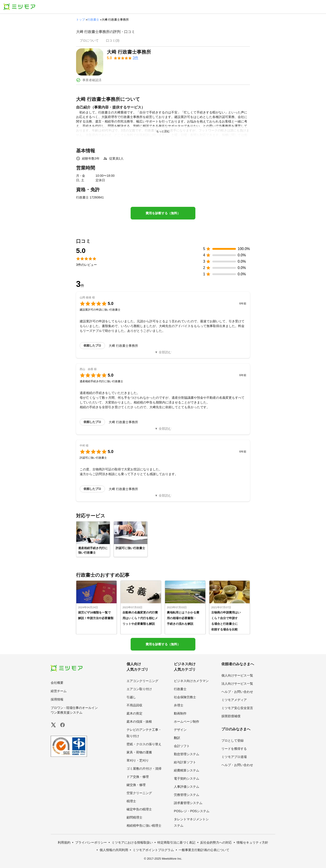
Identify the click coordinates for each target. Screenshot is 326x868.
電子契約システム (187, 778)
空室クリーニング (139, 793)
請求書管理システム (188, 803)
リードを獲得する (234, 749)
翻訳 (177, 738)
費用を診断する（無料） (163, 213)
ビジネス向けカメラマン (191, 681)
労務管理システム (187, 795)
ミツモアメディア (234, 700)
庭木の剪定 (134, 713)
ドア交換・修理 (138, 777)
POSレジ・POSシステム (192, 811)
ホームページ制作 (187, 722)
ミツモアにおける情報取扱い (132, 842)
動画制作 (180, 713)
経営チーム (59, 691)
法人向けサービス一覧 (237, 684)
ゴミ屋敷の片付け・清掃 (144, 769)
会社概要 (57, 683)
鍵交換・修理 (136, 785)
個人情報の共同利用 (114, 850)
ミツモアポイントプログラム (153, 850)
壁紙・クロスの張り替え (144, 744)
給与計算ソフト (185, 762)
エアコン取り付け (139, 689)
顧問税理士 (134, 817)
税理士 (131, 801)
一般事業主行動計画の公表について (204, 850)
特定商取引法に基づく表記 (176, 842)
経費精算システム (187, 770)
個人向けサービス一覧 (237, 675)
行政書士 (93, 20)
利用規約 (64, 842)
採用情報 (57, 699)
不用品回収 (134, 705)
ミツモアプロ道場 (234, 757)
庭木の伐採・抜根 (139, 722)
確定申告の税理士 (139, 809)
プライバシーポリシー (91, 842)
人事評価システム (187, 787)
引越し (131, 697)
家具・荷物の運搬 (139, 752)
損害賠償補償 (231, 716)
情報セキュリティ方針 (252, 842)
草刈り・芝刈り (138, 760)
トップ (80, 20)
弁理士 (179, 705)
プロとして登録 (233, 741)
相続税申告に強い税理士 (144, 826)
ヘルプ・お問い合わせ (237, 692)
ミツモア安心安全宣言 (237, 708)
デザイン (180, 730)
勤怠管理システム (187, 754)
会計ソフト (182, 746)
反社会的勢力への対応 (216, 842)
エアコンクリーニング (142, 681)
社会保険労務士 (185, 697)
